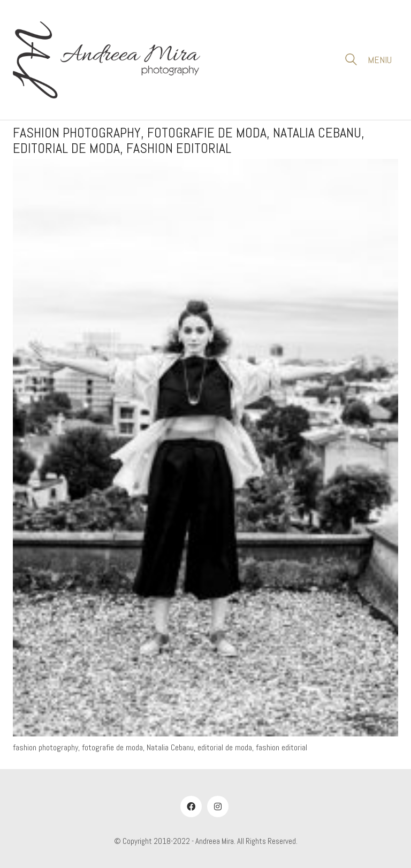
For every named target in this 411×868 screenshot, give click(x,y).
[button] (383, 60)
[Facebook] (191, 806)
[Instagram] (218, 806)
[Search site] (351, 61)
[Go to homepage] (106, 60)
